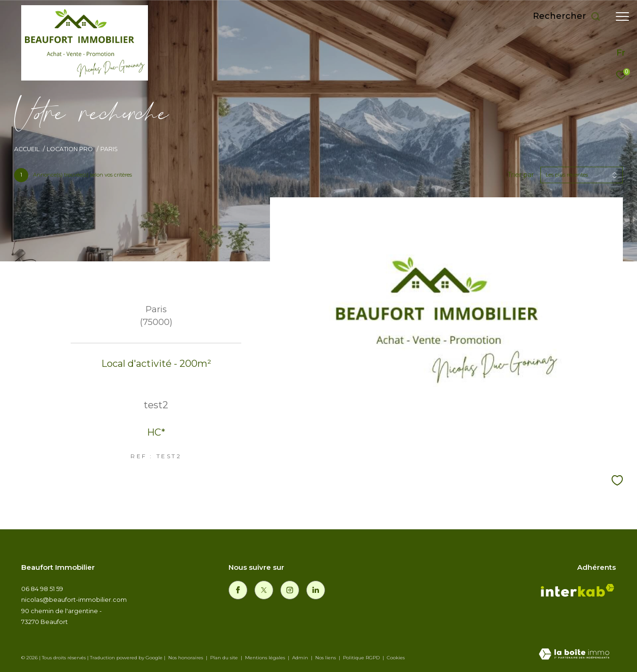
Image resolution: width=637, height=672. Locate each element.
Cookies (396, 658)
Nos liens (326, 658)
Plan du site (225, 658)
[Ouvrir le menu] (622, 16)
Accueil (27, 149)
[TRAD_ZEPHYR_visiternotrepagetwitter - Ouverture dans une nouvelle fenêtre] (264, 590)
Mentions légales (266, 658)
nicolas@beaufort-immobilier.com (74, 599)
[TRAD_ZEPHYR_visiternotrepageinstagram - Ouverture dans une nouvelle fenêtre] (290, 590)
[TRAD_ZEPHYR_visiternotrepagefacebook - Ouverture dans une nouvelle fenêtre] (238, 590)
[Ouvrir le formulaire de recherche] (567, 16)
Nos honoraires (186, 658)
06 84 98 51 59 (42, 589)
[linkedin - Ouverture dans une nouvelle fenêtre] (316, 590)
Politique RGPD (361, 658)
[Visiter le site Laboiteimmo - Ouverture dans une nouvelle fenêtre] (574, 655)
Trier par (521, 175)
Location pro (70, 149)
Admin (301, 658)
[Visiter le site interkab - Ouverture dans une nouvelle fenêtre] (578, 592)
